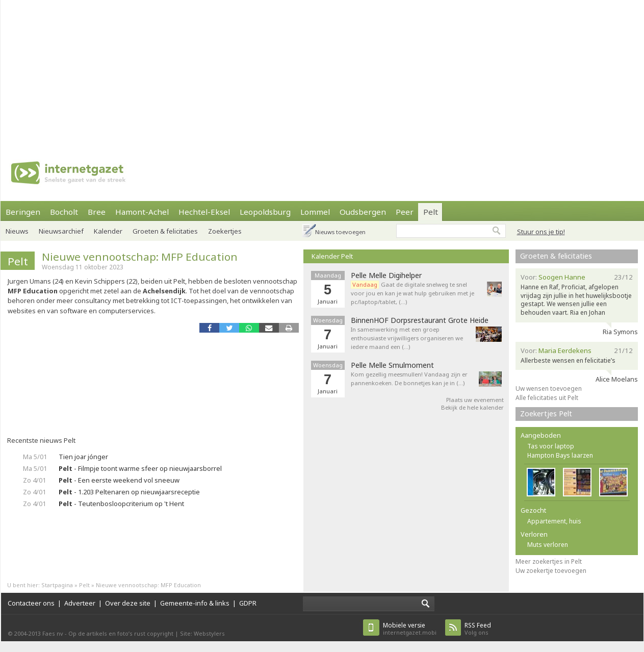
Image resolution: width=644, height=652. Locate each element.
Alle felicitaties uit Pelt (547, 398)
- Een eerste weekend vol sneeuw (119, 480)
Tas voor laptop (551, 446)
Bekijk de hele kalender (472, 407)
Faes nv (53, 633)
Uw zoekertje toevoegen (551, 571)
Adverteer (80, 603)
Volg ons (478, 629)
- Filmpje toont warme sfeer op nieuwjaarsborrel (140, 468)
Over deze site (128, 603)
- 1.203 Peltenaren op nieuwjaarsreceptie (129, 492)
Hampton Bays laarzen (560, 455)
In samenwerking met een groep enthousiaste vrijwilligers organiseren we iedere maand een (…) (407, 338)
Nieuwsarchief (61, 231)
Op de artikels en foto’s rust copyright (121, 633)
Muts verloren (548, 545)
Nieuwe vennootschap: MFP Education (140, 257)
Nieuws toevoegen (340, 232)
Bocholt (64, 212)
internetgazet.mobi (410, 629)
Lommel (315, 212)
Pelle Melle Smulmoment (392, 365)
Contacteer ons (31, 603)
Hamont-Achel (142, 212)
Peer (405, 212)
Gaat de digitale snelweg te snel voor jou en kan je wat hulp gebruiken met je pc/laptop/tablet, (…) (413, 293)
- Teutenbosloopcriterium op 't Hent (121, 504)
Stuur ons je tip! (541, 232)
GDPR (248, 603)
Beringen (23, 212)
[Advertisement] (295, 71)
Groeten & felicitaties (165, 231)
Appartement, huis (554, 521)
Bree (97, 212)
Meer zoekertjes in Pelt (549, 561)
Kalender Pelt (332, 256)
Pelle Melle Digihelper (386, 275)
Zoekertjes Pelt (546, 413)
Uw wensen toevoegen (549, 388)
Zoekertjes (225, 231)
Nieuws (17, 231)
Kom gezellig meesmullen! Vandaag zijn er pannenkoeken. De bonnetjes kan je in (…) (409, 379)
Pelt (431, 212)
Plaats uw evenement (475, 400)
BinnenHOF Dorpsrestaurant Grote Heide (420, 320)
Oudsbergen (363, 212)
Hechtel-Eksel (204, 212)
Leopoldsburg (265, 212)
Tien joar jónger (83, 457)
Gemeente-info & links (195, 603)
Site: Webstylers (202, 633)
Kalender (108, 231)
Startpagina (57, 585)
